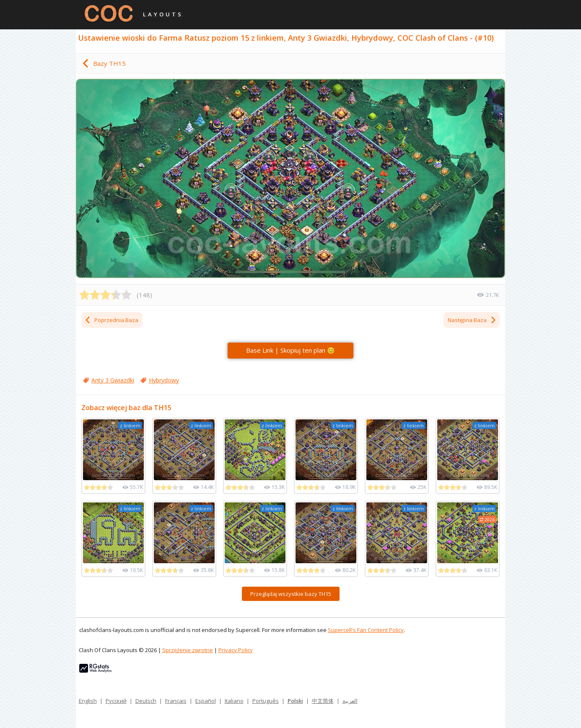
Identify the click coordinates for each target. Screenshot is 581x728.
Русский (116, 701)
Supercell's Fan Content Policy (366, 630)
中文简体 (323, 701)
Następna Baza (472, 320)
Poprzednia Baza (111, 320)
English (88, 701)
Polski (295, 701)
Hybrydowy (164, 380)
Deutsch (146, 701)
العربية (350, 701)
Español (206, 701)
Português (266, 701)
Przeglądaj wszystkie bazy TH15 (291, 594)
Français (176, 701)
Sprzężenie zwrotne (188, 650)
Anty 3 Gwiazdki (113, 380)
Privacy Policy (236, 650)
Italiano (234, 701)
